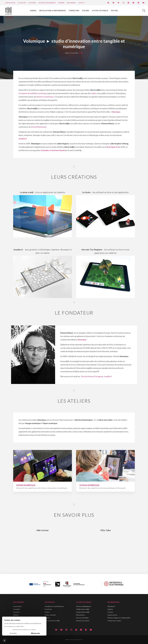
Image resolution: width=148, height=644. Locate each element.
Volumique (82, 340)
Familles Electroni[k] (83, 609)
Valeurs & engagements (47, 3)
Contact (81, 3)
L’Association (10, 3)
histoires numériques (45, 97)
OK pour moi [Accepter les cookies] (35, 633)
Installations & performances (53, 11)
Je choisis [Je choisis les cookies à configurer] (13, 633)
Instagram (99, 376)
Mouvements (80, 615)
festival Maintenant (39, 127)
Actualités (22, 3)
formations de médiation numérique (33, 93)
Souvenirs (32, 3)
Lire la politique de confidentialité (14, 626)
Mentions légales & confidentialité (119, 618)
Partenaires (71, 3)
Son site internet (88, 376)
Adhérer (61, 3)
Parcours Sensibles (82, 618)
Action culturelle (100, 11)
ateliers (94, 93)
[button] (4, 640)
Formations (74, 11)
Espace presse (112, 615)
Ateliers (86, 11)
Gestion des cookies (114, 621)
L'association (17, 606)
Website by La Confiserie (74, 640)
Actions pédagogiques (84, 606)
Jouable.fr (23, 139)
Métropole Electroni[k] (52, 621)
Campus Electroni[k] (83, 612)
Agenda (33, 11)
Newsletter (111, 606)
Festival (115, 11)
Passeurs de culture (83, 621)
